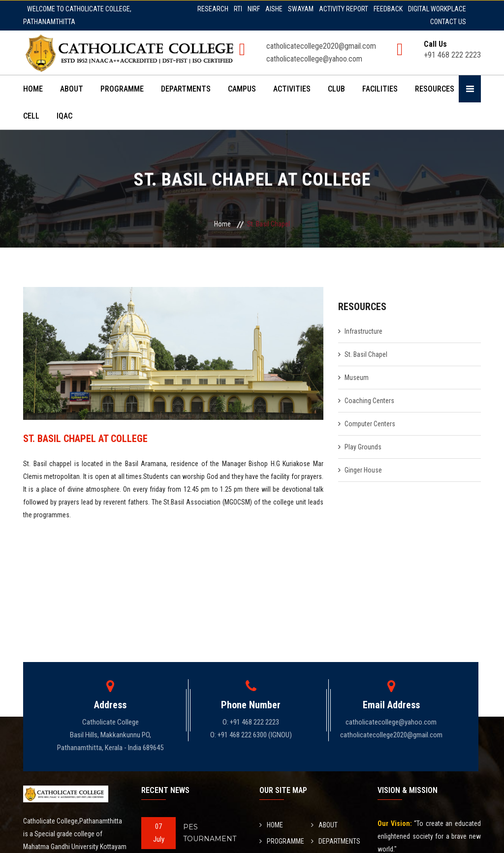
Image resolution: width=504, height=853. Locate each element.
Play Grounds (363, 447)
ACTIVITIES (292, 89)
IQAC (64, 116)
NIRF (254, 9)
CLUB (336, 89)
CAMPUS (242, 89)
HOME (33, 89)
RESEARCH (213, 9)
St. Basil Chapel (366, 354)
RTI (238, 9)
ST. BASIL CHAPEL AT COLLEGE (85, 439)
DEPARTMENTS (186, 89)
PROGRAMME (122, 89)
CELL (31, 116)
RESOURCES (435, 89)
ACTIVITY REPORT (344, 9)
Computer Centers (370, 424)
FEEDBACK (388, 9)
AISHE (274, 9)
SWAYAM (301, 9)
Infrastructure (363, 331)
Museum (357, 378)
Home (222, 224)
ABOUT (72, 89)
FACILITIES (380, 89)
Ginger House (363, 470)
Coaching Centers (369, 401)
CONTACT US (448, 22)
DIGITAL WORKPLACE (437, 9)
